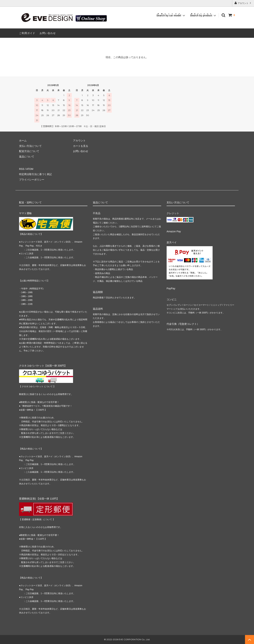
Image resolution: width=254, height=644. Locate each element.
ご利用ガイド (27, 33)
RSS (22, 169)
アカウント (243, 3)
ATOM (30, 169)
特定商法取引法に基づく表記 (35, 174)
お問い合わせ (48, 33)
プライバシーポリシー (32, 180)
